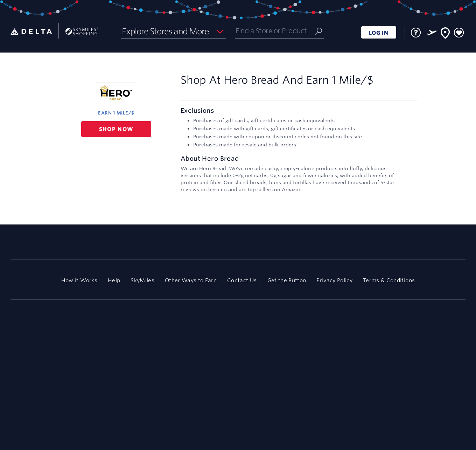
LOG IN (379, 33)
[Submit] (318, 31)
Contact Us (242, 280)
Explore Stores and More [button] (165, 31)
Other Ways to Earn (191, 280)
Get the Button (287, 280)
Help (114, 280)
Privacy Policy (334, 280)
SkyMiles (142, 280)
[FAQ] (416, 33)
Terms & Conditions (389, 280)
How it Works (79, 280)
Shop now (116, 129)
